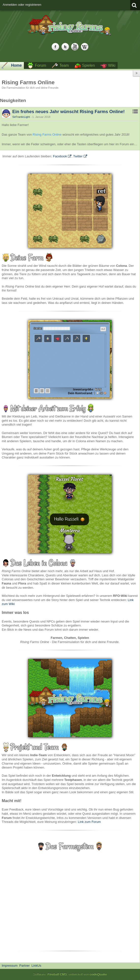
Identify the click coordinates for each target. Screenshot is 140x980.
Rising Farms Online (47, 135)
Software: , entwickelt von (70, 974)
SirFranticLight (21, 117)
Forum (40, 65)
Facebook (60, 156)
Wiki (112, 65)
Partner (24, 966)
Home (16, 65)
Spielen (89, 65)
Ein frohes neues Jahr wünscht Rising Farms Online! (69, 112)
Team (64, 65)
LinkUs (36, 966)
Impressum (10, 966)
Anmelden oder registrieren (22, 5)
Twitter (78, 156)
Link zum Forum (89, 822)
